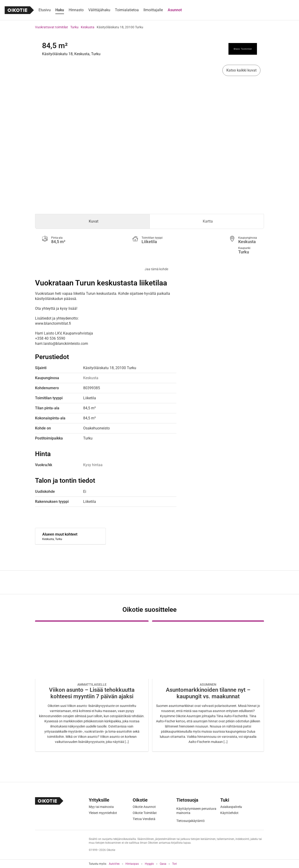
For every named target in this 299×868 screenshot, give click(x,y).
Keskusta (88, 27)
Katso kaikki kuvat (241, 70)
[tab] (92, 221)
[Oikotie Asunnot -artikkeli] (92, 686)
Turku (74, 27)
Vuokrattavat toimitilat (52, 27)
